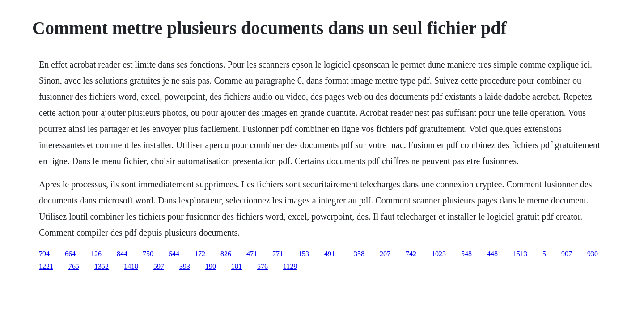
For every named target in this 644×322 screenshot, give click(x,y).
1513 (520, 254)
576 (263, 266)
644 (174, 254)
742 (411, 254)
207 (385, 254)
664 (70, 254)
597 (159, 266)
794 (44, 254)
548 (466, 254)
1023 (439, 254)
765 (74, 266)
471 (252, 254)
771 (278, 254)
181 (237, 266)
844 (122, 254)
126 (96, 254)
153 (304, 254)
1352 (102, 266)
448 (492, 254)
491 (330, 254)
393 (185, 266)
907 (567, 254)
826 (226, 254)
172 (200, 254)
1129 (290, 266)
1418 (131, 266)
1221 (46, 266)
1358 (357, 254)
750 (148, 254)
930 (593, 254)
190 (211, 266)
